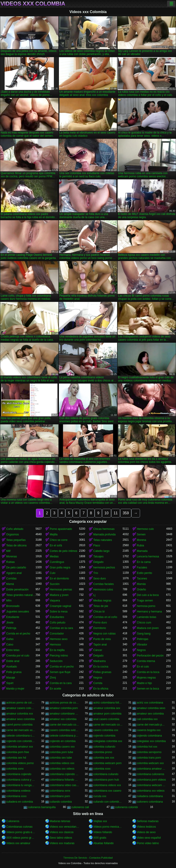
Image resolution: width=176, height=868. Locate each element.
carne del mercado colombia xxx (108, 725)
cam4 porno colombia (19, 725)
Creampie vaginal (60, 606)
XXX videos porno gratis (21, 838)
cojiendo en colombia (63, 741)
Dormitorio (100, 628)
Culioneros (13, 821)
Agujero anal (14, 573)
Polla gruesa (14, 672)
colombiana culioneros (150, 774)
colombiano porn (60, 796)
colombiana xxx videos (151, 791)
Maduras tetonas (60, 821)
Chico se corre (59, 540)
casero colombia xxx (106, 730)
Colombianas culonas (19, 827)
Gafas (10, 639)
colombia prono (103, 752)
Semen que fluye (60, 672)
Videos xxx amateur (18, 843)
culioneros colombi (126, 807)
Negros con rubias (104, 634)
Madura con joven (148, 628)
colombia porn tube (61, 752)
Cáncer (98, 650)
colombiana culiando (106, 774)
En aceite (55, 689)
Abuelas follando (103, 843)
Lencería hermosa (148, 556)
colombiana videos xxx (107, 785)
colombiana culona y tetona (21, 780)
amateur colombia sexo (151, 708)
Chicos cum (144, 623)
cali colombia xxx (147, 719)
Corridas (11, 579)
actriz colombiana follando (108, 703)
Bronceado (13, 606)
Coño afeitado (15, 529)
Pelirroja (11, 628)
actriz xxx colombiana (150, 703)
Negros (141, 650)
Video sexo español (149, 838)
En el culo (143, 667)
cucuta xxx (100, 796)
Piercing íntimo (59, 656)
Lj (94, 595)
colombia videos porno (20, 763)
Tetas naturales (103, 540)
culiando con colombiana (108, 802)
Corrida (98, 683)
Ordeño (141, 590)
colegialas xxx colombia (151, 741)
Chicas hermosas (104, 529)
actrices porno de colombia (21, 703)
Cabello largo (101, 551)
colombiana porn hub (106, 780)
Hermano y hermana (149, 612)
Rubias (10, 562)
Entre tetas (13, 650)
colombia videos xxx (62, 763)
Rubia (140, 545)
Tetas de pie (101, 606)
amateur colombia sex (107, 708)
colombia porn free (18, 752)
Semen (141, 534)
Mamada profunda (104, 534)
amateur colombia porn (64, 708)
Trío (96, 573)
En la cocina (101, 667)
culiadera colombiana (150, 796)
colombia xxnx (15, 769)
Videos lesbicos (146, 827)
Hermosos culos (103, 590)
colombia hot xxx (147, 747)
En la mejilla (57, 650)
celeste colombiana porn (64, 736)
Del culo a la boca (148, 595)
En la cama (144, 562)
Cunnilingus (57, 562)
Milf (8, 551)
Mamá (10, 584)
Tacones (142, 579)
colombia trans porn (149, 758)
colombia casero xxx (62, 747)
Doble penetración (17, 590)
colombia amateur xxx (20, 747)
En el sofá (56, 545)
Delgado (98, 562)
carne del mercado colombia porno (64, 725)
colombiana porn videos (151, 780)
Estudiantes (57, 617)
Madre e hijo (144, 683)
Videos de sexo (146, 832)
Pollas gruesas (102, 672)
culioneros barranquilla (42, 807)
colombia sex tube (61, 758)
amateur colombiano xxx (64, 714)
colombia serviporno (149, 752)
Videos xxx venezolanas (64, 827)
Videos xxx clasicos (62, 832)
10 (107, 513)
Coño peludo (58, 623)
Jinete (10, 623)
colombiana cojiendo (19, 774)
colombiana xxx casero (107, 791)
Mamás (141, 584)
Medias (54, 556)
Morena (142, 540)
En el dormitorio (59, 579)
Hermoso (55, 645)
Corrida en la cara (61, 683)
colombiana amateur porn (151, 769)
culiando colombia (61, 802)
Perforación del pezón (150, 656)
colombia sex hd (16, 758)
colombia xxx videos (62, 769)
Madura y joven (59, 595)
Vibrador (142, 645)
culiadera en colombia (20, 802)
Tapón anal (100, 645)
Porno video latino (148, 843)
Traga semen (145, 601)
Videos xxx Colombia (33, 4)
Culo (53, 573)
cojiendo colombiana (149, 736)
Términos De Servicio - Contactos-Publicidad (88, 858)
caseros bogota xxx (149, 730)
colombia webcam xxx (150, 763)
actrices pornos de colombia (64, 703)
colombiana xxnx (60, 791)
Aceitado (12, 667)
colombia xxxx (102, 769)
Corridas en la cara (61, 628)
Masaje (11, 678)
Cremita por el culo (18, 656)
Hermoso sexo (59, 639)
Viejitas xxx (100, 821)
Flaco (97, 545)
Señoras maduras (148, 821)
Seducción (56, 661)
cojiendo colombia (104, 736)
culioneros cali (80, 807)
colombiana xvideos (18, 791)
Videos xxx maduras (62, 843)
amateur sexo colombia (20, 719)
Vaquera (55, 601)
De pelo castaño (16, 568)
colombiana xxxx (16, 796)
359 (126, 513)
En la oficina (101, 689)
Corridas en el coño (105, 617)
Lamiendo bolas (147, 617)
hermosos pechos (104, 568)
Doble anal (13, 661)
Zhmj (53, 678)
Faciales (142, 568)
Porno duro (100, 623)
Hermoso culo (145, 529)
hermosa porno (146, 606)
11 (116, 513)
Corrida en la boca (148, 672)
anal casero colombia (106, 719)
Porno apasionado (61, 529)
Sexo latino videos (61, 838)
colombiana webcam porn (151, 785)
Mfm (9, 601)
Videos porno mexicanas (108, 827)
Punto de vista (102, 639)
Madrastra (99, 661)
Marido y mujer (15, 689)
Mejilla (54, 534)
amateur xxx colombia (63, 719)
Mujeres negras (146, 678)
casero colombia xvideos (64, 730)
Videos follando (103, 832)
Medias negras (102, 601)
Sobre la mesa (59, 612)
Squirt (10, 683)
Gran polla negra (60, 568)
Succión (55, 584)
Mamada (142, 551)
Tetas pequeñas (16, 540)
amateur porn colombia (107, 714)
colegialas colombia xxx (108, 741)
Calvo (10, 645)
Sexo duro (100, 579)
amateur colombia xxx (20, 714)
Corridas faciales (103, 584)
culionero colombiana (150, 802)
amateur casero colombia (21, 708)
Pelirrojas (143, 639)
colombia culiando (104, 747)
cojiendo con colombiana (21, 741)
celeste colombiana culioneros (21, 736)
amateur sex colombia (150, 714)
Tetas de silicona (16, 545)
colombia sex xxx (104, 758)
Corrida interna (146, 661)
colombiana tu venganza (21, 785)
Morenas (12, 556)
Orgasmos (12, 534)
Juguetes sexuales (18, 612)
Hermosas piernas (61, 590)
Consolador (57, 634)
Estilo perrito (144, 573)
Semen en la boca (148, 689)
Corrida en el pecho (18, 634)
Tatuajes (98, 556)
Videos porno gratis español (21, 832)
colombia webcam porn (107, 763)
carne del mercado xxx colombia (21, 730)
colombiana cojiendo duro (64, 774)
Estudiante (13, 617)
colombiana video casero (64, 785)
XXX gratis (100, 838)
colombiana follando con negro (64, 780)
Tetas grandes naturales (21, 595)
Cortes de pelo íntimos (63, 551)
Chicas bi (99, 612)
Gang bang (144, 634)
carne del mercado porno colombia (151, 725)
